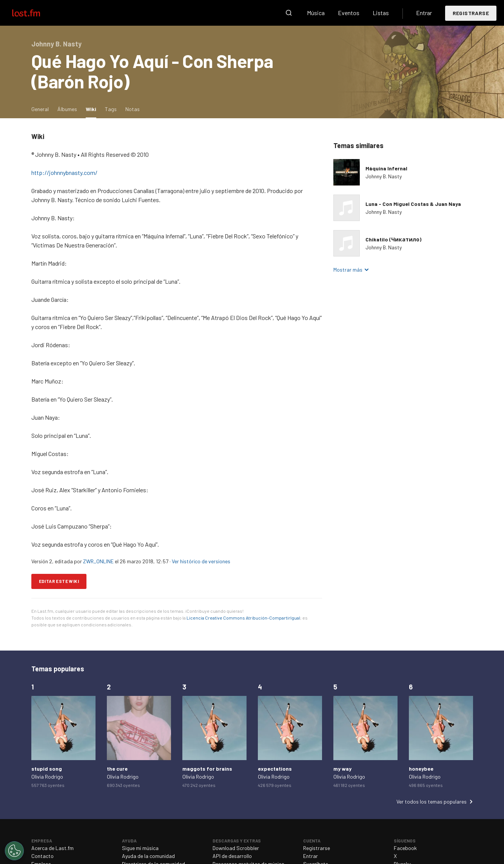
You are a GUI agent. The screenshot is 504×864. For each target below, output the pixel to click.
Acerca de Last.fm (52, 848)
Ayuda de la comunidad (148, 856)
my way (342, 769)
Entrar (424, 13)
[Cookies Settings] (14, 851)
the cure (117, 769)
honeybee (421, 769)
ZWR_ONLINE (98, 561)
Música (316, 13)
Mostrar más (348, 270)
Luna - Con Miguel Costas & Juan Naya (413, 204)
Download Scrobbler (236, 848)
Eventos (349, 13)
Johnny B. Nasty (384, 176)
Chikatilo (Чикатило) (393, 239)
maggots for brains (207, 769)
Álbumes (67, 109)
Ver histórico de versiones (201, 561)
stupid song (47, 769)
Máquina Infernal (386, 168)
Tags (111, 109)
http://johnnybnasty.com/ (64, 172)
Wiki (93, 109)
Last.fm (35, 13)
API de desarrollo (232, 856)
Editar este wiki (59, 581)
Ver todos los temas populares (432, 801)
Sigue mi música (140, 848)
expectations (275, 769)
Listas (381, 13)
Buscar (289, 13)
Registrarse (471, 13)
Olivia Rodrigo (47, 777)
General (40, 109)
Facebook (405, 848)
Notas (133, 109)
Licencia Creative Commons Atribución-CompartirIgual (243, 618)
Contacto (42, 856)
